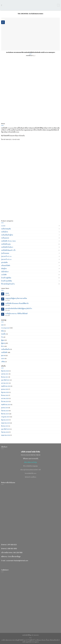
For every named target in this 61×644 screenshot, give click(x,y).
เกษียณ (3, 362)
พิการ (3, 346)
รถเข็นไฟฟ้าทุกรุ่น (6, 244)
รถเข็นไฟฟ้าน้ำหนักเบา (7, 247)
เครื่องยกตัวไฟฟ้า (6, 266)
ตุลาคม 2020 (5, 389)
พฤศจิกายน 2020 (6, 386)
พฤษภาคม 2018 (6, 435)
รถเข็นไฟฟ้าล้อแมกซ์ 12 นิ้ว (8, 250)
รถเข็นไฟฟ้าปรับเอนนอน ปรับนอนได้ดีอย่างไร (17, 303)
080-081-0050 (12, 201)
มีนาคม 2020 (5, 395)
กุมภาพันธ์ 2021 (5, 380)
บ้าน (2, 337)
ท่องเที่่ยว (4, 334)
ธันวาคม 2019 (5, 401)
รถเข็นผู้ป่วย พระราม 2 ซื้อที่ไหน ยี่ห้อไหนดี (16, 314)
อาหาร (3, 358)
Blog (30, 638)
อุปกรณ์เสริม (4, 262)
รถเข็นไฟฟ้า (4, 352)
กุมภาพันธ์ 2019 (5, 429)
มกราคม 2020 (5, 398)
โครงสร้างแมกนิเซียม (7, 281)
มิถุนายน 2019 (5, 420)
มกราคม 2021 (5, 383)
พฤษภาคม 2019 (6, 423)
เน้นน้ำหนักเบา (5, 272)
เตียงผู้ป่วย (4, 269)
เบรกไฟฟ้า (4, 275)
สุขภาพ (3, 355)
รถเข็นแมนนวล (5, 238)
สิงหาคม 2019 (5, 414)
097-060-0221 (12, 197)
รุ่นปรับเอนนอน (5, 253)
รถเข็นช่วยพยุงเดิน (6, 229)
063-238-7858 (18, 205)
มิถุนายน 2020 (5, 392)
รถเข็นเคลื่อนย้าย (6, 349)
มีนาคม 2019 (5, 426)
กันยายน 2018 (5, 432)
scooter (3, 226)
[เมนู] (2, 5)
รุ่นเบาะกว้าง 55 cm (6, 259)
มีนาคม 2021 (5, 377)
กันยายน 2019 (5, 411)
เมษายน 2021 (5, 374)
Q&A (2, 325)
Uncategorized (5, 328)
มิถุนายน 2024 (5, 371)
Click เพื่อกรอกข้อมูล (14, 209)
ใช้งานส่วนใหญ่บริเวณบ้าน (8, 284)
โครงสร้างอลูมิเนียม (6, 278)
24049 (7, 293)
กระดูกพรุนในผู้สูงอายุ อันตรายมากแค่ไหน (16, 298)
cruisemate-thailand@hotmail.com (17, 213)
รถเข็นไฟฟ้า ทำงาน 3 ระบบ (8, 241)
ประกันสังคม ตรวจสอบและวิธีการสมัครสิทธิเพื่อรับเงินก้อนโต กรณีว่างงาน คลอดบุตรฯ (31, 52)
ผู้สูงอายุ (3, 343)
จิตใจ (3, 331)
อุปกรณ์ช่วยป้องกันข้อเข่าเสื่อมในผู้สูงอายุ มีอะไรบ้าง (19, 308)
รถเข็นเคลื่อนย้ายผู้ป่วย (7, 235)
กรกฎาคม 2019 (5, 417)
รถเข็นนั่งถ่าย (5, 232)
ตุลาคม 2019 (5, 408)
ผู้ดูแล (3, 340)
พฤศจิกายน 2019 (6, 405)
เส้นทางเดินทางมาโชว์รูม (30, 462)
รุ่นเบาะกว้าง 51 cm (6, 256)
